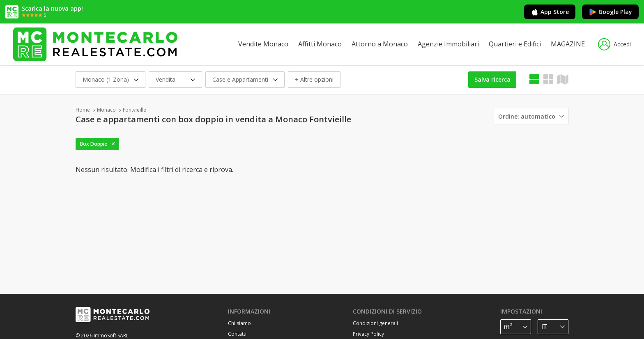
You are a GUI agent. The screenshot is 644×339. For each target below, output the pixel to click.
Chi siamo (239, 323)
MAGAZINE (568, 44)
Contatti (237, 334)
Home (83, 110)
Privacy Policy (368, 334)
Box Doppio (94, 144)
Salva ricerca (492, 79)
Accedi (614, 44)
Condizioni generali (375, 323)
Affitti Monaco (320, 44)
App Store (550, 12)
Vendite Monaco (263, 44)
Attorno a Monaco (380, 44)
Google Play (610, 12)
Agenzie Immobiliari (448, 44)
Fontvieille (135, 110)
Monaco (106, 110)
